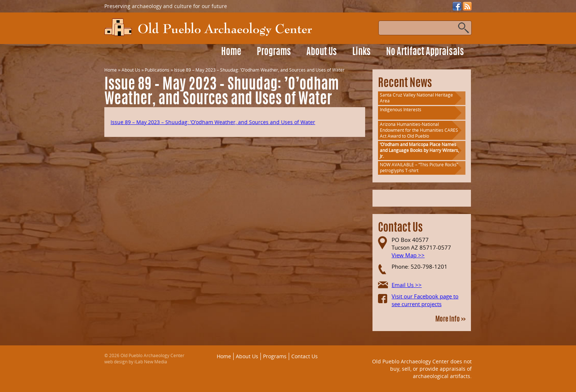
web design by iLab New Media (136, 362)
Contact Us (305, 356)
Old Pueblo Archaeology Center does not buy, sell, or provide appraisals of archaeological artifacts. (422, 369)
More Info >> (450, 320)
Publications (157, 70)
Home (231, 52)
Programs (274, 52)
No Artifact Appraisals (425, 52)
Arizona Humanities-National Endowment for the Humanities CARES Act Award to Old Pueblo (419, 130)
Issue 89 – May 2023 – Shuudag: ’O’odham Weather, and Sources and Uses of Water (213, 122)
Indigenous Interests (401, 110)
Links (361, 52)
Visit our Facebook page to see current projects (425, 300)
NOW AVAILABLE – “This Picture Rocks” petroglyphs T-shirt (419, 168)
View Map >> (408, 255)
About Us (322, 52)
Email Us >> (407, 285)
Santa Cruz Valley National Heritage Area (416, 98)
